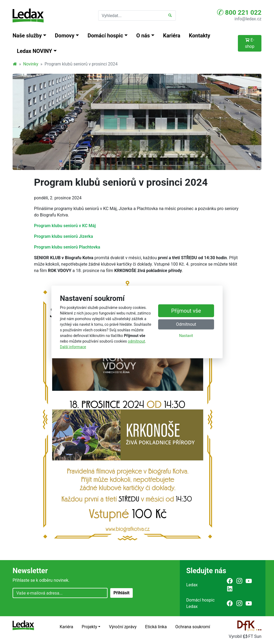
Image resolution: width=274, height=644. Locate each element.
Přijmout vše (186, 311)
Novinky (31, 64)
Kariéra (172, 36)
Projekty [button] (89, 627)
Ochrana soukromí (193, 627)
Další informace (73, 347)
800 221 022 (239, 12)
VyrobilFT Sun (245, 636)
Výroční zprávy (123, 627)
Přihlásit (121, 593)
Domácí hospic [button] (105, 36)
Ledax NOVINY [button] (35, 51)
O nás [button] (143, 36)
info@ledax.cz (248, 19)
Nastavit (186, 336)
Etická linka (156, 627)
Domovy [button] (65, 36)
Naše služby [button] (27, 36)
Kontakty (200, 36)
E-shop (250, 43)
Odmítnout (186, 324)
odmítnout (136, 341)
